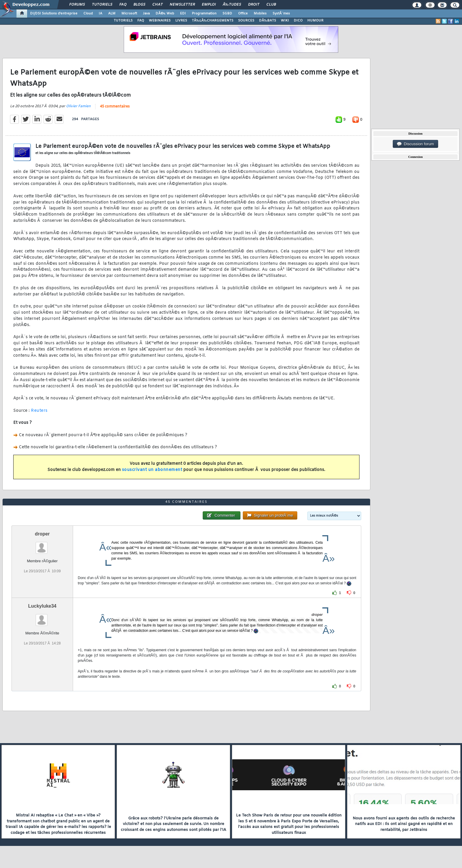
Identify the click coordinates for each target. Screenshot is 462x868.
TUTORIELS (123, 21)
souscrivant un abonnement (152, 470)
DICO (298, 21)
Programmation (204, 14)
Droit (254, 5)
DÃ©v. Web (165, 14)
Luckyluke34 (42, 606)
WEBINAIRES (160, 21)
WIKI (285, 21)
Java (146, 14)
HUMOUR (315, 21)
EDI (183, 14)
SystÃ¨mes (281, 14)
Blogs (139, 5)
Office (243, 14)
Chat (157, 5)
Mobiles (260, 14)
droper (42, 534)
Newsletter (182, 5)
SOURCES (246, 21)
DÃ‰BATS (268, 21)
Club (271, 5)
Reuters (39, 411)
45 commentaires (115, 107)
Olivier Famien (78, 106)
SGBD (227, 14)
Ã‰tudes (232, 5)
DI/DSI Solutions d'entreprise (54, 14)
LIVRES (181, 21)
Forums (77, 5)
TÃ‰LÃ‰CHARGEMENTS (213, 21)
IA (100, 14)
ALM (112, 14)
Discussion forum (415, 144)
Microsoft (129, 14)
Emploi (209, 5)
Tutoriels (102, 5)
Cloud (88, 14)
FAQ (123, 5)
